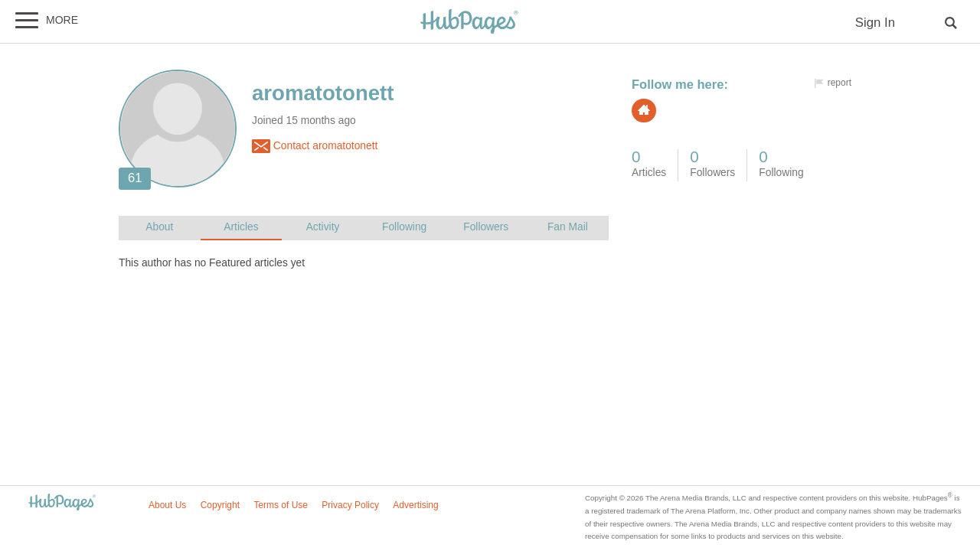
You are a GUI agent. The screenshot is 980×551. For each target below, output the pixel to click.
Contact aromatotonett (315, 146)
